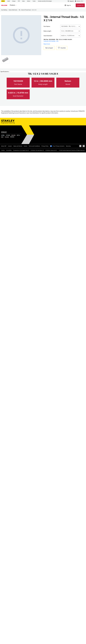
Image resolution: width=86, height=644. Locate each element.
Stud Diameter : (48, 36)
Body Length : (48, 31)
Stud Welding (4, 10)
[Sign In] (68, 5)
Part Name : (47, 26)
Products (13, 5)
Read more (47, 44)
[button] (9, 1)
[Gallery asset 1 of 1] (21, 35)
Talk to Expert (49, 48)
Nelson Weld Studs (13, 10)
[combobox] (61, 26)
